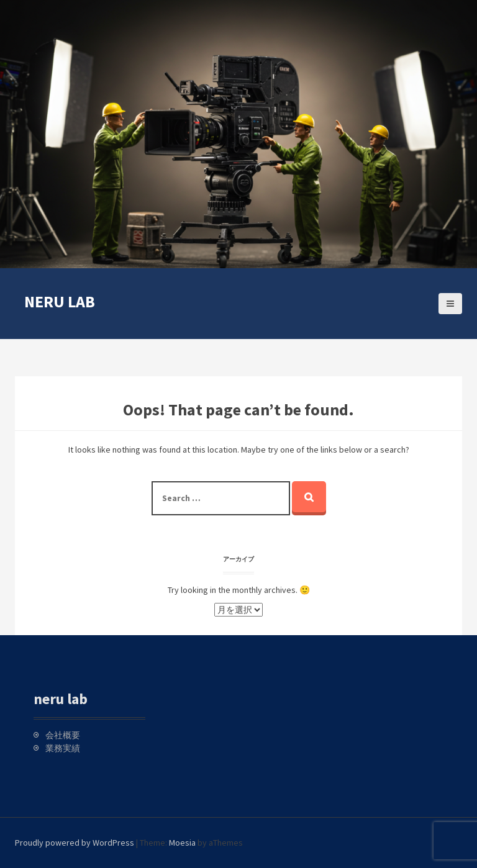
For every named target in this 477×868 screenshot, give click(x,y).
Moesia (182, 843)
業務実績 (63, 748)
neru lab (60, 301)
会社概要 (63, 735)
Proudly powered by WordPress (75, 843)
